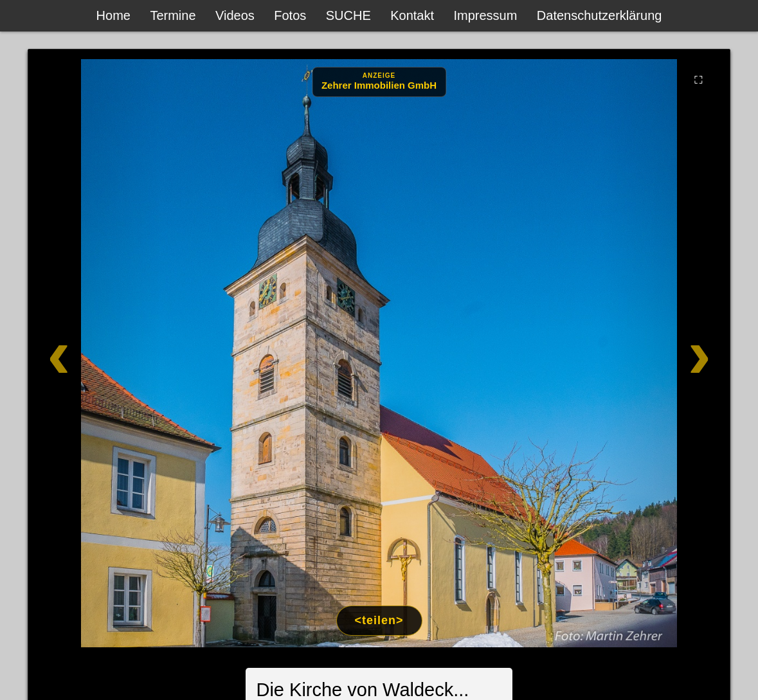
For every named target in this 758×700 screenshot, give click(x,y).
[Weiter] (659, 353)
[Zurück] (99, 353)
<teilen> (379, 620)
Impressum (485, 15)
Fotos (290, 15)
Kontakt (412, 15)
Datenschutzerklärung (600, 15)
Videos (235, 15)
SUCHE (348, 15)
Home (113, 15)
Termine (173, 15)
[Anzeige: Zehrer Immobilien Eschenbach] (379, 82)
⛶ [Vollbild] (699, 80)
